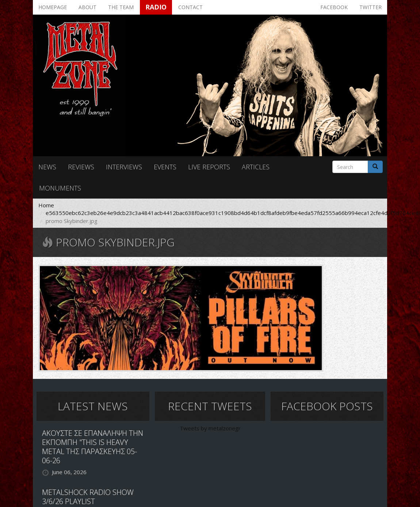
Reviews (81, 167)
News (47, 167)
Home (46, 205)
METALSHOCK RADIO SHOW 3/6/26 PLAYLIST (88, 497)
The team (121, 7)
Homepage (53, 7)
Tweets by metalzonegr (210, 428)
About (87, 7)
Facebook (334, 7)
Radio (156, 7)
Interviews (124, 167)
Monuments (60, 188)
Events (165, 167)
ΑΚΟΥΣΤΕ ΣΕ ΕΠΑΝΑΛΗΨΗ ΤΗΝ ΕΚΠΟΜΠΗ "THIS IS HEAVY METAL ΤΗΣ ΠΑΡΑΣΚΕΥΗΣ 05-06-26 (93, 447)
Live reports (209, 167)
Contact (190, 7)
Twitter (371, 7)
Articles (256, 167)
